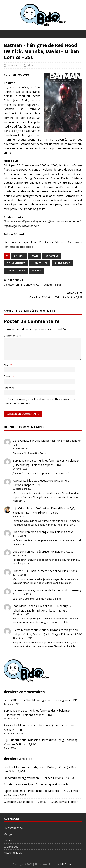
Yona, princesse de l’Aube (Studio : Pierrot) (54, 590)
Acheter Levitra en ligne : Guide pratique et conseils (36, 784)
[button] (81, 34)
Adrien (31, 65)
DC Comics (52, 256)
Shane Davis (62, 263)
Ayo (15, 481)
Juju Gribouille (21, 508)
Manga (8, 834)
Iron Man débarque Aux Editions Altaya (49, 532)
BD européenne (13, 828)
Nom (7, 365)
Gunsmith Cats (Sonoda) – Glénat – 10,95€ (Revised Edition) (42, 802)
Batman (19, 256)
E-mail (8, 376)
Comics (8, 840)
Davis (35, 256)
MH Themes (67, 864)
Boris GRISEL (21, 441)
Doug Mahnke (16, 263)
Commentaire (13, 336)
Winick (37, 271)
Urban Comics (16, 271)
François (18, 571)
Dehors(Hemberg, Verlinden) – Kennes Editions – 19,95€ (39, 778)
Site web (9, 388)
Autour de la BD (13, 853)
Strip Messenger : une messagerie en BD (52, 700)
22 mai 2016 (14, 65)
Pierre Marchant (23, 630)
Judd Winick (40, 263)
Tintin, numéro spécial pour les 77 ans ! (54, 571)
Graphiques (11, 847)
